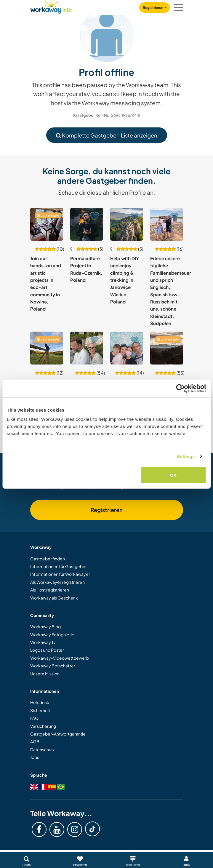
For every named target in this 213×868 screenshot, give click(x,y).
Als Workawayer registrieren (57, 582)
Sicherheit (40, 710)
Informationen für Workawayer (60, 574)
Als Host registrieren (50, 590)
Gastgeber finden (48, 559)
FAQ (34, 718)
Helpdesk (40, 702)
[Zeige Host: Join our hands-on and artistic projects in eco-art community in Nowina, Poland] (47, 224)
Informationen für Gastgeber (59, 566)
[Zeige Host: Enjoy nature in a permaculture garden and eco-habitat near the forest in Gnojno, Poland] (47, 348)
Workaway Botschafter (53, 666)
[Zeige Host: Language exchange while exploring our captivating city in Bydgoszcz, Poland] (127, 348)
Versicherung (43, 726)
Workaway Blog (45, 626)
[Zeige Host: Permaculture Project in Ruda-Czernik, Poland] (87, 224)
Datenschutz (42, 749)
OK (173, 475)
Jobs (35, 757)
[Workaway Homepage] (51, 6)
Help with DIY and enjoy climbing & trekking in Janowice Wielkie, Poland (125, 280)
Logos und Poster (47, 650)
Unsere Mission (45, 674)
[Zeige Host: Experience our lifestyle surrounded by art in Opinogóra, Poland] (87, 348)
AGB (35, 741)
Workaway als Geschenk (54, 598)
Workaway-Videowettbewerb (60, 658)
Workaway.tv (43, 642)
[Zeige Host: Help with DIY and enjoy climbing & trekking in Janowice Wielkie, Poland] (127, 224)
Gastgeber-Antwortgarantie (58, 734)
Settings (186, 456)
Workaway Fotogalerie (52, 634)
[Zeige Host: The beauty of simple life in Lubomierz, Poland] (167, 348)
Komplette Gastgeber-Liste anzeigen (107, 135)
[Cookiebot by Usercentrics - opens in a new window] (180, 388)
